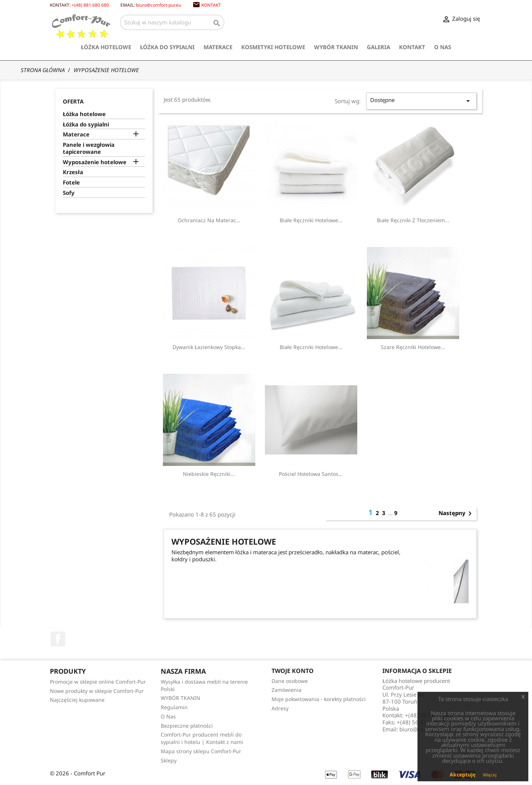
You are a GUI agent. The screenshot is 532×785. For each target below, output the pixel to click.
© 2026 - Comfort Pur (78, 773)
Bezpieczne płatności (187, 726)
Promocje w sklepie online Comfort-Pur (98, 682)
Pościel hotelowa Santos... (311, 474)
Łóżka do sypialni (167, 47)
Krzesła (73, 172)
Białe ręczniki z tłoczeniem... (413, 220)
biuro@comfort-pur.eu (158, 5)
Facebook (58, 639)
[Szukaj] (172, 22)
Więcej (490, 775)
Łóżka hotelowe (106, 47)
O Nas (443, 47)
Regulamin (174, 707)
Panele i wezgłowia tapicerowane (89, 148)
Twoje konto (293, 671)
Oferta (73, 101)
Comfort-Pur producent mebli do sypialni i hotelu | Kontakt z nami (202, 738)
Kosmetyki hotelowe (273, 47)
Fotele (71, 182)
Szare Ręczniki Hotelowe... (413, 347)
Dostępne (421, 101)
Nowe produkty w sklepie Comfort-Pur (97, 691)
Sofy (69, 193)
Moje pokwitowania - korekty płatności (319, 699)
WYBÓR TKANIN (336, 47)
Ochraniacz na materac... (209, 220)
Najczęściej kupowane (77, 700)
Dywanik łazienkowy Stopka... (209, 347)
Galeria (378, 47)
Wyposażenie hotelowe (95, 162)
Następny (456, 514)
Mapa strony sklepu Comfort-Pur (201, 751)
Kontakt (211, 5)
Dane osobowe (290, 681)
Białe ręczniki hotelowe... (311, 220)
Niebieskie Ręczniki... (209, 474)
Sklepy (169, 760)
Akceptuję (463, 774)
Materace (218, 47)
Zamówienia (287, 690)
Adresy (280, 708)
